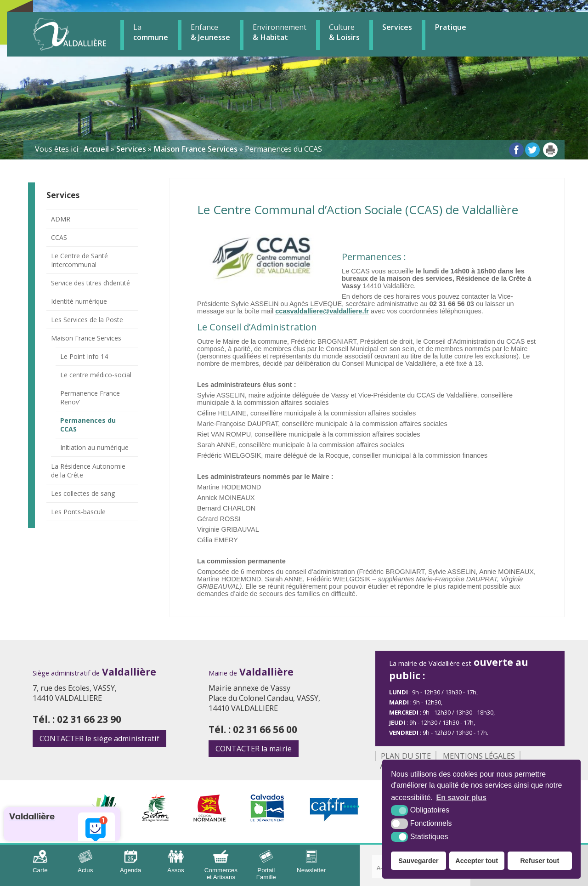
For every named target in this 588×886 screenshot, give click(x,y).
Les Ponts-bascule (78, 512)
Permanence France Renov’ (90, 398)
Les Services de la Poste (87, 320)
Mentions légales (479, 756)
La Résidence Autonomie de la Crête (88, 471)
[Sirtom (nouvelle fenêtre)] (155, 819)
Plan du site (406, 756)
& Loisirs (344, 32)
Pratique (450, 27)
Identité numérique (79, 301)
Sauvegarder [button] (418, 861)
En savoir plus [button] (461, 798)
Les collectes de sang (83, 493)
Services (397, 27)
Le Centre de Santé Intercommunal (79, 260)
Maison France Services (86, 338)
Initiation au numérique (94, 447)
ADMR (61, 219)
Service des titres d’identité (90, 283)
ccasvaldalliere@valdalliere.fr (322, 311)
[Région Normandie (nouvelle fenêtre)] (210, 819)
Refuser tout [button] (540, 861)
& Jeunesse (210, 32)
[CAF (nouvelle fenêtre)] (335, 819)
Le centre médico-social (96, 375)
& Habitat (280, 32)
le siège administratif (99, 738)
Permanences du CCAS (88, 425)
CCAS (59, 237)
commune (151, 32)
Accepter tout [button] (477, 861)
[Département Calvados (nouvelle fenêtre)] (268, 819)
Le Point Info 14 (84, 356)
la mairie (254, 749)
